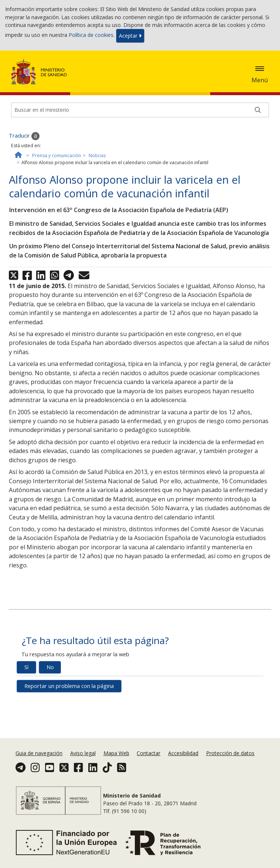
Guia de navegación (39, 753)
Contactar (148, 753)
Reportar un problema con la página (69, 686)
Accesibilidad (183, 753)
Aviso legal (83, 753)
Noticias (97, 155)
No (50, 667)
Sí (26, 667)
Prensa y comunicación (57, 155)
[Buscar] (258, 110)
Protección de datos (230, 753)
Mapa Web (116, 753)
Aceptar (130, 36)
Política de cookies (91, 35)
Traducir (24, 136)
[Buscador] (140, 110)
